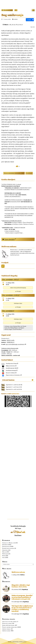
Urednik (16, 19)
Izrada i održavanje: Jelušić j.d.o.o (17, 642)
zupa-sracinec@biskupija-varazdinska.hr (15, 344)
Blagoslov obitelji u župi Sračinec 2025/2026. (21, 586)
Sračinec (18, 535)
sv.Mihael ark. (18, 532)
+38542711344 (10, 340)
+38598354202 (10, 342)
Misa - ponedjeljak (8, 311)
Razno (4, 556)
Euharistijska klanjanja (8, 548)
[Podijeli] (30, 20)
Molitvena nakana (18, 572)
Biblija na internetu (10, 366)
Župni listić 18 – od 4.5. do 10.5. (13, 389)
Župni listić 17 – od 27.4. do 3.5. (13, 387)
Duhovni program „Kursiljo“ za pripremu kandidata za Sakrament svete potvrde (22, 597)
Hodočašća (5, 550)
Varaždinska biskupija (11, 370)
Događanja (5, 545)
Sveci (4, 557)
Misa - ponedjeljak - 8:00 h (10, 279)
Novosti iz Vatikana (10, 373)
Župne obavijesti (9, 239)
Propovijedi (5, 554)
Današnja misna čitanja (11, 364)
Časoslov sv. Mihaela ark (9, 543)
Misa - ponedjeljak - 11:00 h (10, 295)
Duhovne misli (8, 10)
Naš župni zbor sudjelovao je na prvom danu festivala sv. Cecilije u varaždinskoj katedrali (22, 609)
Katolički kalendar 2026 (11, 368)
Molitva (4, 552)
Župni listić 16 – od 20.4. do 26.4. (13, 385)
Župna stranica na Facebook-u (13, 375)
